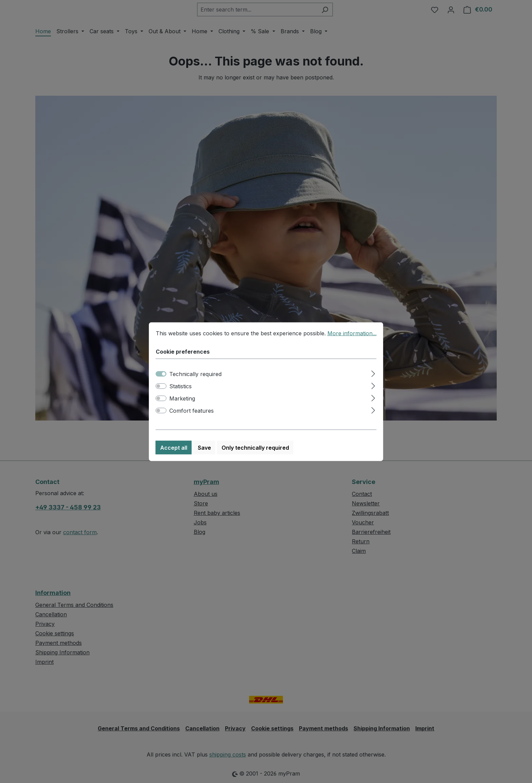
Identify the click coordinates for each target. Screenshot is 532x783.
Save (204, 448)
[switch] (161, 387)
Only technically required (255, 448)
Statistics (180, 387)
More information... (352, 334)
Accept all (174, 448)
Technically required (195, 374)
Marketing (182, 399)
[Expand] (373, 373)
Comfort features (192, 411)
